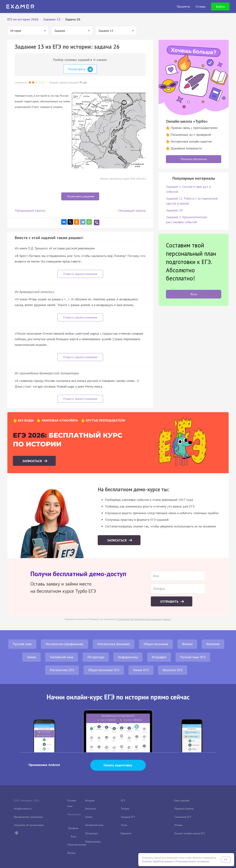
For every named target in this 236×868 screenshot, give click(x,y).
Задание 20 (174, 210)
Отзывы (178, 825)
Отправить (170, 602)
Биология (213, 644)
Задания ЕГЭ (128, 817)
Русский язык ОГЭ (193, 657)
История (90, 800)
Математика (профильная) (65, 644)
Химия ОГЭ (141, 670)
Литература (96, 657)
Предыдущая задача (30, 210)
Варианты (126, 833)
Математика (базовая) (114, 644)
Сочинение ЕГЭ (183, 817)
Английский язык (62, 657)
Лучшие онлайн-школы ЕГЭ (190, 833)
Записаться (33, 461)
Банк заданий (182, 800)
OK (226, 860)
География (159, 657)
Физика (187, 644)
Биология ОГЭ (173, 670)
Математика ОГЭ (62, 670)
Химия (31, 657)
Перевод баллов (184, 809)
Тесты (124, 825)
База (74, 836)
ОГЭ (123, 800)
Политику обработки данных (158, 861)
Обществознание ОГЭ (104, 670)
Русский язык (22, 644)
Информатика (128, 657)
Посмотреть (80, 69)
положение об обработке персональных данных (144, 619)
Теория (125, 809)
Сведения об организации (29, 825)
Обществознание (156, 644)
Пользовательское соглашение (192, 861)
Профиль (73, 828)
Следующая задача (132, 210)
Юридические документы (28, 817)
